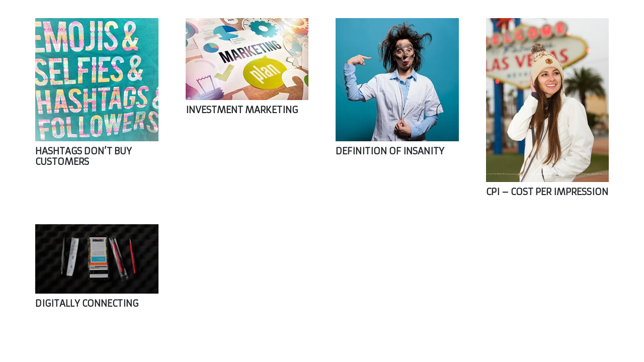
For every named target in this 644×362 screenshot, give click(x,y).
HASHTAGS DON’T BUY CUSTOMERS (84, 157)
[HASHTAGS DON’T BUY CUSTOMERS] (97, 80)
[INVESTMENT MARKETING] (247, 59)
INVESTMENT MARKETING (242, 110)
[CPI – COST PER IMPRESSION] (548, 100)
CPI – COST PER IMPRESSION (547, 192)
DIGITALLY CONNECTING (87, 303)
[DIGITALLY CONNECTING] (97, 259)
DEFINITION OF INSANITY (390, 151)
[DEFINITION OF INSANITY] (397, 80)
